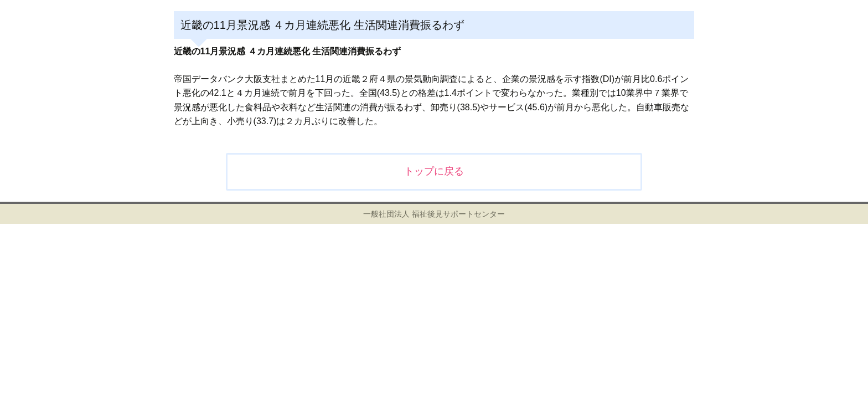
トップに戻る (434, 171)
